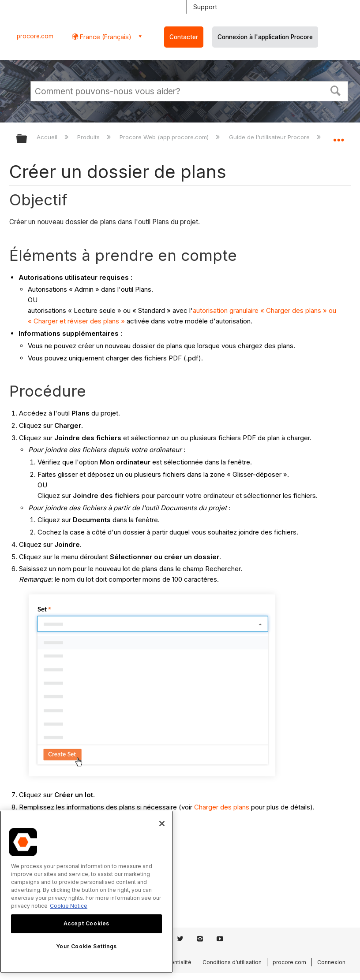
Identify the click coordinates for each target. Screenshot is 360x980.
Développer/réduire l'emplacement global (338, 136)
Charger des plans (222, 807)
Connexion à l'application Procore (265, 37)
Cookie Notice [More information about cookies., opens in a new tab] (69, 906)
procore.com (35, 36)
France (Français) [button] (105, 37)
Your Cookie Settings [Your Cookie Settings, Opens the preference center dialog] (86, 946)
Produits (89, 137)
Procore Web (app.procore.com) (165, 137)
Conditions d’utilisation (232, 962)
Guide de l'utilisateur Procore (270, 137)
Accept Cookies (86, 923)
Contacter (184, 37)
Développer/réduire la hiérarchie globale (27, 139)
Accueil (48, 137)
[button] (336, 90)
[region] (86, 892)
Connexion (331, 962)
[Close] (162, 824)
